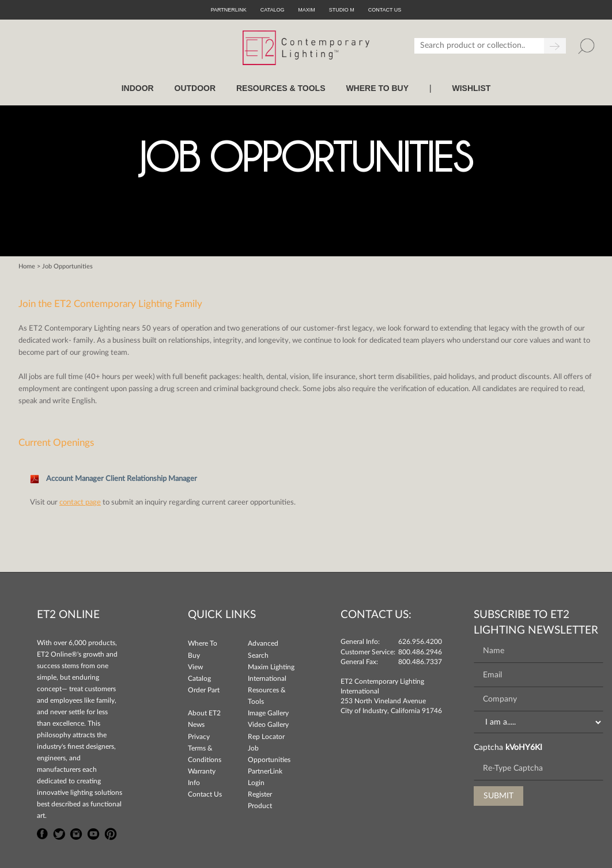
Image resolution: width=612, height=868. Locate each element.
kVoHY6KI (524, 748)
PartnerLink (229, 10)
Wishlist (471, 88)
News (196, 725)
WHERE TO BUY (377, 88)
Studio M (342, 10)
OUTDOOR (195, 88)
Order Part (204, 690)
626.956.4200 (420, 642)
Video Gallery (268, 725)
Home (27, 266)
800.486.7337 (420, 662)
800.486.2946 (420, 652)
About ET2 (204, 713)
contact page (80, 503)
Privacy (199, 737)
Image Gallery (268, 713)
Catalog (273, 10)
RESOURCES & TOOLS (281, 88)
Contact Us (205, 794)
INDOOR (138, 88)
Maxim (307, 10)
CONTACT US (385, 10)
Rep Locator (266, 737)
